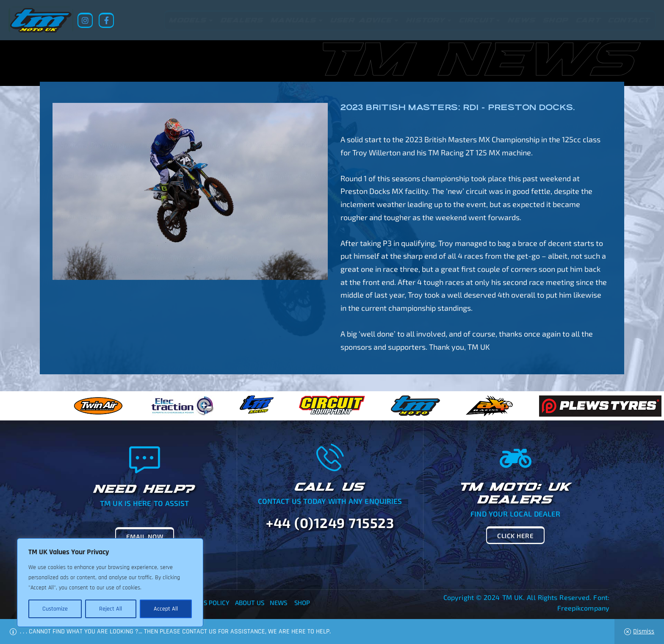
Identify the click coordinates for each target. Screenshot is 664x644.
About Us (250, 603)
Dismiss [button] (644, 632)
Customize (55, 609)
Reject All (111, 609)
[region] (110, 583)
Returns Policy (205, 603)
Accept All (166, 609)
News (278, 603)
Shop (302, 603)
